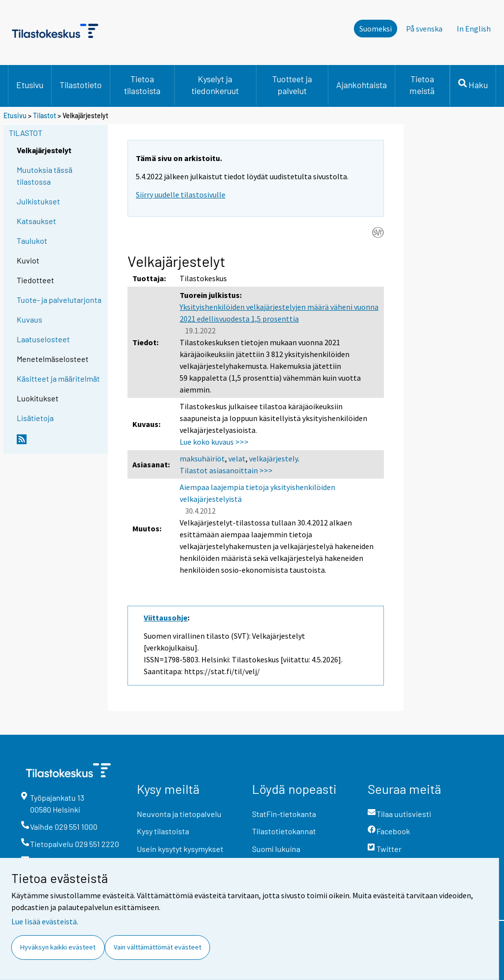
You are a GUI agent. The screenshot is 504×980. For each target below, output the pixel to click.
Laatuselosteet (43, 339)
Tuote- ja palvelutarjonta (59, 300)
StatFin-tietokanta (284, 814)
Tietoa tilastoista (142, 85)
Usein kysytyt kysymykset (180, 849)
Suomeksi (376, 29)
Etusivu (30, 85)
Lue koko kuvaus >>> (214, 442)
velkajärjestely (273, 458)
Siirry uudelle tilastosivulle (181, 195)
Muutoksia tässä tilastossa (45, 176)
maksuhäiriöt (202, 458)
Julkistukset (38, 201)
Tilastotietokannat (284, 831)
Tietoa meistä (422, 85)
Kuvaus (30, 319)
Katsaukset (36, 221)
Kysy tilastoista (163, 831)
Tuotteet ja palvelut (292, 85)
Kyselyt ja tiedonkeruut (215, 85)
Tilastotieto (81, 85)
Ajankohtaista (362, 85)
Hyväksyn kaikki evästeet (58, 947)
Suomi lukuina (276, 849)
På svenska (424, 29)
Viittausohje (166, 618)
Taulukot (32, 241)
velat (237, 458)
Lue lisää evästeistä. (45, 921)
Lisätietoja (35, 418)
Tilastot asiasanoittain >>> (226, 470)
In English (474, 29)
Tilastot (45, 115)
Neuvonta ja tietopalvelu (179, 814)
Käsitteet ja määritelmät (58, 378)
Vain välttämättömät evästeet (157, 947)
